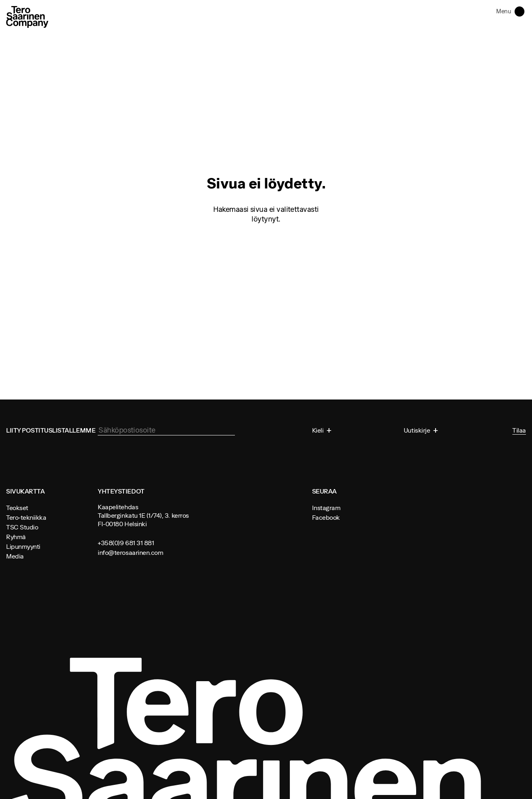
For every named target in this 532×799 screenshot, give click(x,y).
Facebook (326, 517)
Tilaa (519, 430)
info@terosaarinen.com (130, 552)
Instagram (326, 508)
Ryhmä (16, 537)
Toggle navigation (521, 11)
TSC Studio (22, 527)
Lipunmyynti (23, 546)
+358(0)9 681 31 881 (126, 543)
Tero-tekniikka (26, 517)
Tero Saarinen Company (27, 17)
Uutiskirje (418, 430)
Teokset (17, 508)
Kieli (318, 430)
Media (15, 556)
